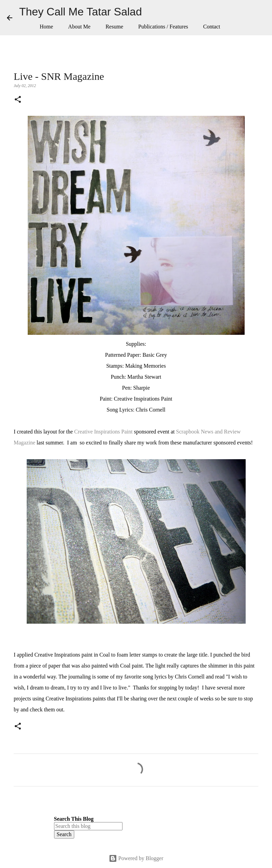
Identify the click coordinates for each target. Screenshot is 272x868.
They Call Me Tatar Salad (81, 12)
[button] (18, 100)
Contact (212, 27)
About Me (79, 27)
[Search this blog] (88, 826)
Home (46, 27)
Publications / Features (163, 27)
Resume (114, 27)
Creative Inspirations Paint (103, 432)
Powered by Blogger (136, 858)
